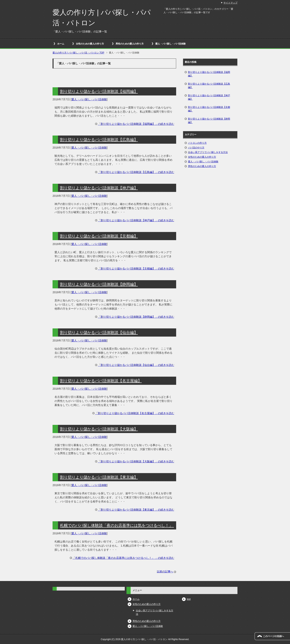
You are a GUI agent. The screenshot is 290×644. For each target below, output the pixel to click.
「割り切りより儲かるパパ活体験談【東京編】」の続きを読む (136, 510)
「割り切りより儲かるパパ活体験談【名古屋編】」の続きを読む (135, 413)
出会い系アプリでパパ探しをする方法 (208, 152)
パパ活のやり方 (196, 148)
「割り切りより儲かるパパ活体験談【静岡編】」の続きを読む (136, 317)
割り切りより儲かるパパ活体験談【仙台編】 (99, 332)
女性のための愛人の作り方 (90, 44)
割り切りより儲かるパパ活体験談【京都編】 (99, 236)
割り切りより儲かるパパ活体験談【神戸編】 (99, 188)
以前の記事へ (165, 571)
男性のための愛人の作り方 (130, 44)
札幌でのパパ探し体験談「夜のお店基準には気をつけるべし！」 (117, 525)
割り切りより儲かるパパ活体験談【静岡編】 (99, 284)
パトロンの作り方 (197, 143)
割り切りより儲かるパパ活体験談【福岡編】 (99, 91)
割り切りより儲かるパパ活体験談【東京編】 (99, 477)
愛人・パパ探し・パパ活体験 (170, 44)
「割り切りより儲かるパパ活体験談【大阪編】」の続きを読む (136, 461)
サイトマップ (230, 3)
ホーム (61, 44)
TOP (78, 53)
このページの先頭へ (273, 636)
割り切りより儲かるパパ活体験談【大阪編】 (99, 429)
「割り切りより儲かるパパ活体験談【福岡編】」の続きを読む (136, 124)
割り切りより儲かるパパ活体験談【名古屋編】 (101, 381)
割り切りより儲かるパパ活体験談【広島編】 (99, 140)
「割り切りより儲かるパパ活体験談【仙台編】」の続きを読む (136, 365)
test (189, 599)
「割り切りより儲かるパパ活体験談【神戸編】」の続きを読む (136, 220)
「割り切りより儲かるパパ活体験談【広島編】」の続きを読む (136, 172)
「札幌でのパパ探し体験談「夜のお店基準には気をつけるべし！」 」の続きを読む (123, 558)
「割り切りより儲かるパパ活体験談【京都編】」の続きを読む (136, 269)
